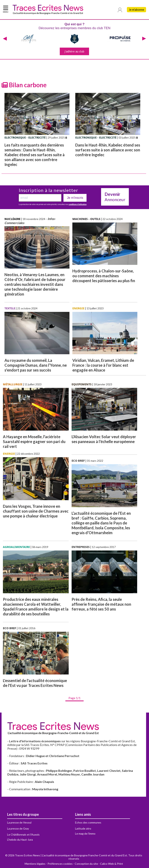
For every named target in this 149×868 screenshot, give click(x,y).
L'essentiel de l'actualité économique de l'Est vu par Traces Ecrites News (35, 683)
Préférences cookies (60, 864)
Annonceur (115, 197)
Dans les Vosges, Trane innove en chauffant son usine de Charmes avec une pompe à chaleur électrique (36, 511)
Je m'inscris (75, 198)
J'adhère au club (74, 51)
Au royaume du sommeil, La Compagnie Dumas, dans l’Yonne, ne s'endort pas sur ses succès (36, 365)
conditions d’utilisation (78, 204)
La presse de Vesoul (19, 822)
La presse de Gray (18, 828)
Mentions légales (35, 864)
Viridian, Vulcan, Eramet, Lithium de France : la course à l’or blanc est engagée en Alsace (103, 365)
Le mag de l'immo (85, 834)
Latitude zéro (83, 828)
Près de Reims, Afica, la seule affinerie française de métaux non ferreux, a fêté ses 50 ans (101, 604)
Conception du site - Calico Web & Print (99, 864)
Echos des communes (88, 822)
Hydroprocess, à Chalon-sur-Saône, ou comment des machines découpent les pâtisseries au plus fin (104, 276)
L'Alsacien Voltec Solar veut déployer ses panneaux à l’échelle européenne (104, 439)
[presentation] (5, 39)
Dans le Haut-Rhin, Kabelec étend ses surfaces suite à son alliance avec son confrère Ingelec (108, 150)
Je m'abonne (136, 10)
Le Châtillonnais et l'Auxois (23, 834)
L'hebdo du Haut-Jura (20, 840)
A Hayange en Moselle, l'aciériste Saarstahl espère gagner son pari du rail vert (34, 441)
